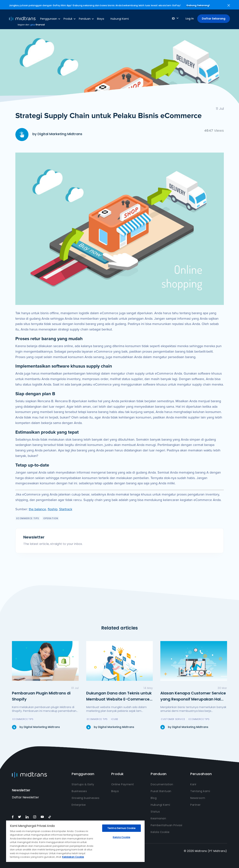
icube (115, 719)
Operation (51, 518)
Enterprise (79, 805)
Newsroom (198, 798)
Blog (154, 798)
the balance (37, 509)
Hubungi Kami (120, 19)
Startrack (66, 509)
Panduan (85, 19)
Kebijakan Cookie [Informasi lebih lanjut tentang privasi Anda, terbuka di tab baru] (73, 857)
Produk (68, 19)
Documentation (162, 784)
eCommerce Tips (28, 518)
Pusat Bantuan (161, 791)
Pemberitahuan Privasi (167, 825)
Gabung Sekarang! (198, 5)
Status (155, 812)
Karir (193, 784)
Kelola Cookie (160, 832)
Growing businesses (85, 798)
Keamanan (158, 818)
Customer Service (173, 719)
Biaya (101, 19)
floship (53, 509)
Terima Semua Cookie (121, 828)
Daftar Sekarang (214, 19)
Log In (190, 19)
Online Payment (123, 784)
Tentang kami (200, 791)
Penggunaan (49, 19)
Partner (196, 805)
